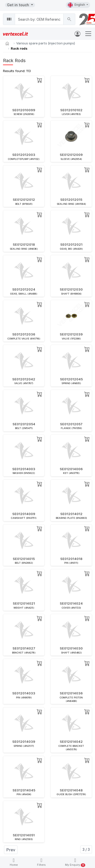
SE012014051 (24, 835)
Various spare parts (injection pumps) (46, 43)
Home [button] (14, 862)
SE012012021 (71, 244)
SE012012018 (24, 244)
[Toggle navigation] (88, 34)
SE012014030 (71, 648)
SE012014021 (24, 603)
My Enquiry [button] (75, 862)
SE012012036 (24, 334)
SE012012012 (24, 200)
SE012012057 (71, 424)
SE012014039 (24, 742)
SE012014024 (71, 603)
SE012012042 (24, 379)
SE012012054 (24, 424)
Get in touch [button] (18, 5)
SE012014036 (71, 693)
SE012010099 (24, 110)
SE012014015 (24, 559)
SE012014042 (71, 742)
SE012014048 (71, 790)
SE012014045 (24, 790)
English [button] (77, 5)
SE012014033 (24, 693)
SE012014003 (24, 469)
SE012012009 (71, 155)
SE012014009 (24, 514)
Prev (11, 850)
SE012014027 (24, 648)
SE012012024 (24, 289)
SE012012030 (71, 289)
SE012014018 (71, 559)
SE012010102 (71, 110)
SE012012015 (71, 200)
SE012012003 (24, 155)
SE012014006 (71, 469)
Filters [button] (41, 862)
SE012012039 (71, 334)
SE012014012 (71, 514)
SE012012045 (71, 379)
